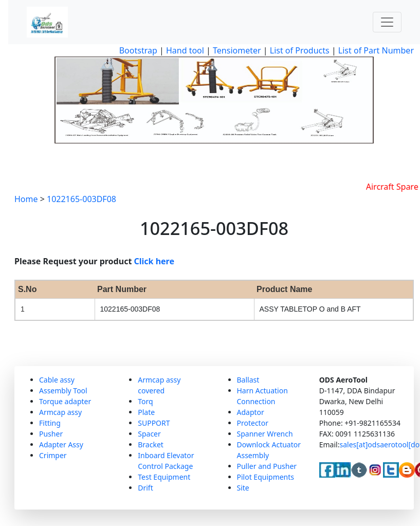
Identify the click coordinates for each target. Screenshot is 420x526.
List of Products (299, 50)
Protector (253, 423)
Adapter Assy (61, 445)
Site (243, 488)
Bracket (151, 445)
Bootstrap (138, 50)
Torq (145, 401)
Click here (154, 261)
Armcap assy (60, 412)
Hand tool (185, 50)
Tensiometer (236, 50)
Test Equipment (164, 477)
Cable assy (57, 380)
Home (26, 199)
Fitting (50, 423)
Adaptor (251, 412)
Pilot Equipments (266, 477)
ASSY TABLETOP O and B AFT (310, 309)
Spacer (149, 434)
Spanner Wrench (265, 434)
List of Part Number (376, 50)
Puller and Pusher (267, 466)
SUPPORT (154, 423)
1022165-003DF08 (81, 199)
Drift (145, 488)
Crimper (53, 455)
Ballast (248, 380)
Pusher (51, 434)
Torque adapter (65, 401)
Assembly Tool (63, 391)
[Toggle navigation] (387, 22)
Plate (146, 412)
